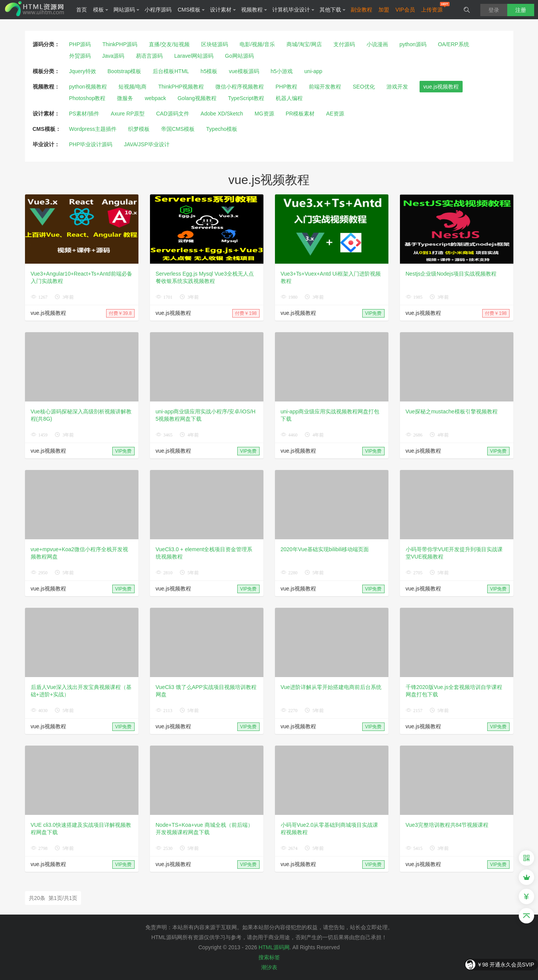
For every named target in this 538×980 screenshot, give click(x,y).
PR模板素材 (300, 114)
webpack (155, 98)
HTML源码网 (274, 947)
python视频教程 (88, 87)
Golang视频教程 (197, 98)
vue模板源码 (244, 71)
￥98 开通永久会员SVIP (506, 965)
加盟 (384, 10)
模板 (101, 10)
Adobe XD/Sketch (222, 114)
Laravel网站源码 (194, 56)
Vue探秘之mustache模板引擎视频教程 (452, 411)
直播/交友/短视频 (169, 44)
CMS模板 (191, 10)
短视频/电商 (133, 87)
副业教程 (361, 10)
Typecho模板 (222, 129)
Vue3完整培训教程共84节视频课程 (447, 825)
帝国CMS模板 (178, 129)
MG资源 (264, 114)
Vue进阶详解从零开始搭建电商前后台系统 (331, 687)
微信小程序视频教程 (240, 87)
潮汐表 (269, 967)
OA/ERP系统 (454, 44)
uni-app (313, 71)
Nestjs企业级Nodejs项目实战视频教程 (451, 274)
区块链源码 (215, 44)
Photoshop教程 (87, 98)
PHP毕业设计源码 (91, 144)
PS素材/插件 (84, 114)
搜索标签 (269, 957)
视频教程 (254, 10)
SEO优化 (364, 87)
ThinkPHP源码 (120, 44)
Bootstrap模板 (125, 71)
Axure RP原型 (128, 114)
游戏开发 (397, 87)
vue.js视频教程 (441, 87)
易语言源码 (149, 56)
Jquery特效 (83, 71)
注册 (521, 10)
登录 (494, 10)
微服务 (125, 98)
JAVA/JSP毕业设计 (147, 144)
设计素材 (223, 10)
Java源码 (113, 56)
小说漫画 (377, 44)
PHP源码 (80, 44)
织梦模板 (139, 129)
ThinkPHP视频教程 (181, 87)
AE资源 (335, 114)
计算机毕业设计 (293, 10)
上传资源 (432, 10)
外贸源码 (80, 56)
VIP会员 (405, 10)
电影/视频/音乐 (257, 44)
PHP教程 (286, 87)
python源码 (413, 44)
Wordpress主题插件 (93, 129)
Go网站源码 (239, 56)
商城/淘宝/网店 (304, 44)
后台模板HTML (171, 71)
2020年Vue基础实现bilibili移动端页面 (325, 549)
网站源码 (127, 10)
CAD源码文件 (173, 114)
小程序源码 (158, 10)
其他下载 (333, 10)
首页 (82, 10)
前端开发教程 (325, 87)
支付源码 (344, 44)
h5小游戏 (282, 71)
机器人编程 (289, 98)
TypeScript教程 (246, 98)
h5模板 (209, 71)
